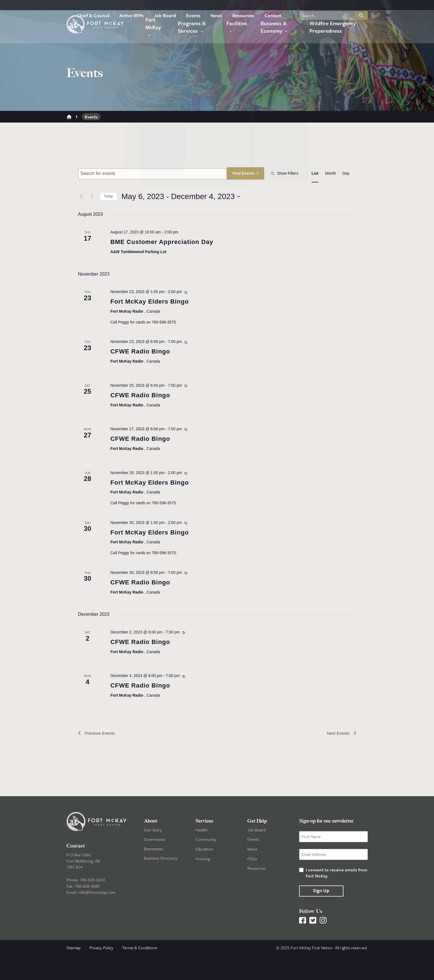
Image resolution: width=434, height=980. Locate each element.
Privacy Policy (101, 973)
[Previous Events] (81, 213)
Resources (246, 7)
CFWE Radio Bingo (143, 370)
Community (206, 864)
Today (109, 213)
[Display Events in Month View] (331, 173)
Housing (203, 883)
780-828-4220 (93, 905)
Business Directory (161, 883)
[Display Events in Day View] (346, 173)
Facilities (238, 24)
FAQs (252, 883)
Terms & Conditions (139, 973)
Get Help (257, 846)
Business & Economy (273, 28)
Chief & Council (105, 7)
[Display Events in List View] (315, 173)
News (221, 7)
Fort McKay (153, 28)
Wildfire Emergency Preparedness (332, 28)
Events (199, 7)
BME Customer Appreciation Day (166, 259)
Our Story (153, 855)
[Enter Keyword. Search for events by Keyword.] (153, 174)
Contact (274, 7)
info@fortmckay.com (97, 917)
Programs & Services (192, 28)
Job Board (173, 7)
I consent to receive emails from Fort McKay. (337, 898)
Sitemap (74, 973)
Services (204, 846)
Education (204, 874)
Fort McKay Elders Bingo (153, 319)
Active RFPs (142, 7)
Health (201, 855)
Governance (155, 864)
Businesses (154, 874)
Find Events (245, 173)
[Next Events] (92, 213)
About (151, 846)
